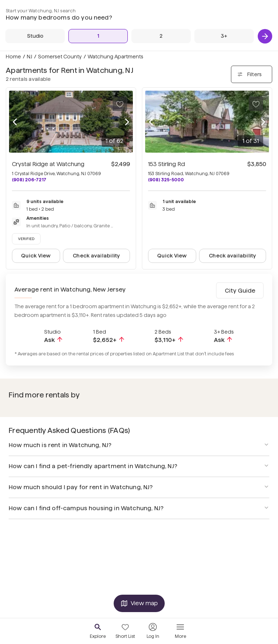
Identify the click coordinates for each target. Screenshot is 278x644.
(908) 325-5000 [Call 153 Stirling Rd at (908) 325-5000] (166, 180)
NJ (30, 57)
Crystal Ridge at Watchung (48, 164)
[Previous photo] (15, 122)
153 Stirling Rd (167, 164)
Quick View (36, 256)
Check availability (96, 256)
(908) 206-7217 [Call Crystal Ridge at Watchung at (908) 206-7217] (29, 180)
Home (13, 57)
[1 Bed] (98, 36)
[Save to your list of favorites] (120, 104)
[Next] (265, 36)
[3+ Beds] (224, 36)
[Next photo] (127, 122)
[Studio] (35, 36)
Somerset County (60, 57)
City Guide (240, 291)
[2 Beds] (161, 36)
